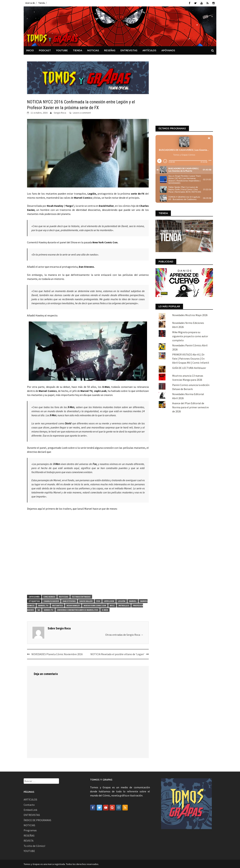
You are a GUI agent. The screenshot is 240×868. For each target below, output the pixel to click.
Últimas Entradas (81, 596)
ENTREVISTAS (129, 50)
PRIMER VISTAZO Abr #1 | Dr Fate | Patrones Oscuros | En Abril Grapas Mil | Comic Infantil (191, 301)
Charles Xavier (51, 600)
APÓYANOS (168, 50)
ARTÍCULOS (149, 50)
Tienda (41, 3)
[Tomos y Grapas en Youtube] (106, 807)
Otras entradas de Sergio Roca (124, 634)
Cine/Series (49, 596)
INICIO (30, 50)
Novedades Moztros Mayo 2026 (190, 257)
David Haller (86, 600)
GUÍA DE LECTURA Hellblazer (189, 310)
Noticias (64, 596)
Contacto (29, 804)
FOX (98, 600)
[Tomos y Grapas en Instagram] (119, 807)
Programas (30, 830)
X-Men (105, 609)
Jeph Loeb (109, 600)
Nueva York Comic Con (95, 605)
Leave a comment (82, 112)
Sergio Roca (60, 112)
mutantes (57, 605)
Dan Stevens (69, 600)
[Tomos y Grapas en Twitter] (99, 807)
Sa (39, 609)
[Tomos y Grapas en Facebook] (93, 807)
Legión (122, 600)
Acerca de (30, 3)
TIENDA (77, 50)
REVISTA (29, 840)
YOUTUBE (62, 50)
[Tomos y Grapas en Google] (112, 807)
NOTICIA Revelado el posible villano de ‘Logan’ (117, 653)
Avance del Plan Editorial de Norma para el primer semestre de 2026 (190, 349)
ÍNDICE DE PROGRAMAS (37, 819)
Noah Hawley (73, 605)
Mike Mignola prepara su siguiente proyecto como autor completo (190, 278)
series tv (49, 609)
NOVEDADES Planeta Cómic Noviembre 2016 (57, 653)
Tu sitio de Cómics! (34, 845)
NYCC (112, 605)
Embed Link (30, 809)
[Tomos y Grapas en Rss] (125, 807)
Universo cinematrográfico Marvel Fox (78, 609)
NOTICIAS (93, 50)
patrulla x (124, 605)
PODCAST (45, 50)
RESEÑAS (110, 50)
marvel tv (43, 605)
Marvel (133, 600)
